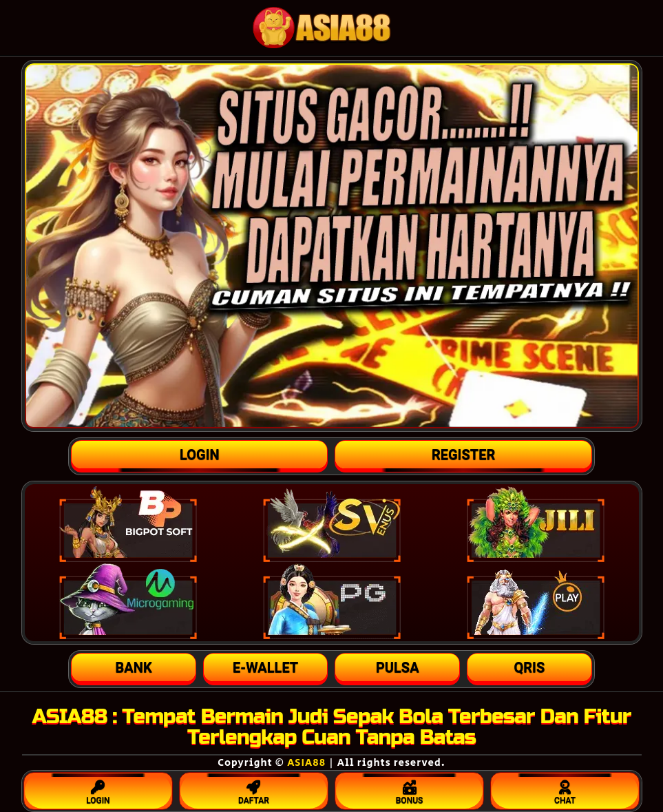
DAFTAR (254, 789)
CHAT (565, 789)
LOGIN (98, 789)
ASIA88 (306, 763)
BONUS (410, 789)
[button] (134, 667)
